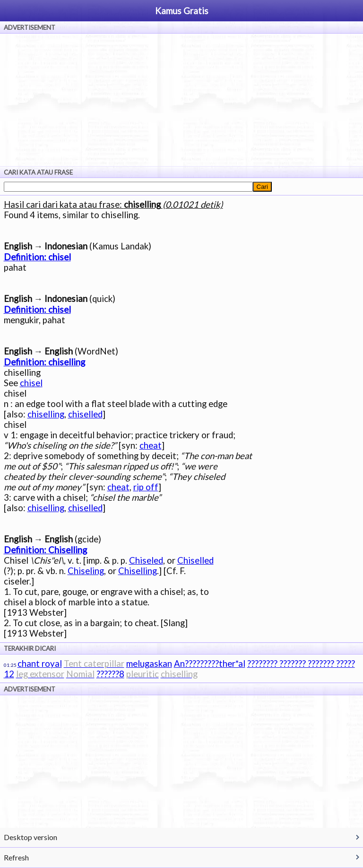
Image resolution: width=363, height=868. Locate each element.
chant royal (40, 664)
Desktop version (30, 837)
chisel (31, 383)
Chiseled (146, 560)
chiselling (46, 414)
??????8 (110, 674)
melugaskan (149, 664)
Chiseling (86, 571)
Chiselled (195, 560)
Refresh (16, 857)
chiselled (85, 414)
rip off (146, 487)
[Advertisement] (181, 100)
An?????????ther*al (210, 664)
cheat (151, 445)
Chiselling (138, 571)
